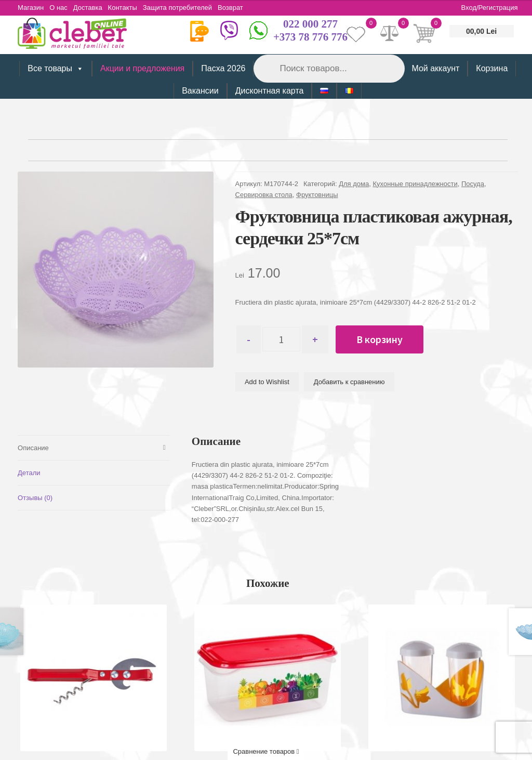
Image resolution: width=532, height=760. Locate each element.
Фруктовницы (317, 195)
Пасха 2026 (223, 68)
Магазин (31, 8)
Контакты (129, 8)
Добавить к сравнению (349, 382)
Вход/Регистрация (490, 8)
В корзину (386, 339)
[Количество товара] (284, 339)
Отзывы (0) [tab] (35, 497)
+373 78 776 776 (310, 37)
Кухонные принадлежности (415, 184)
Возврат (241, 8)
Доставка (92, 8)
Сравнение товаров (266, 751)
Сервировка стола (264, 195)
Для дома (354, 184)
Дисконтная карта (270, 91)
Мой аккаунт (435, 68)
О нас (61, 8)
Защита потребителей (186, 8)
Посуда (473, 184)
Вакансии (200, 91)
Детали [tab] (29, 472)
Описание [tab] (33, 447)
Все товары (56, 69)
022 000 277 (310, 24)
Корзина (492, 68)
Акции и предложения (142, 68)
